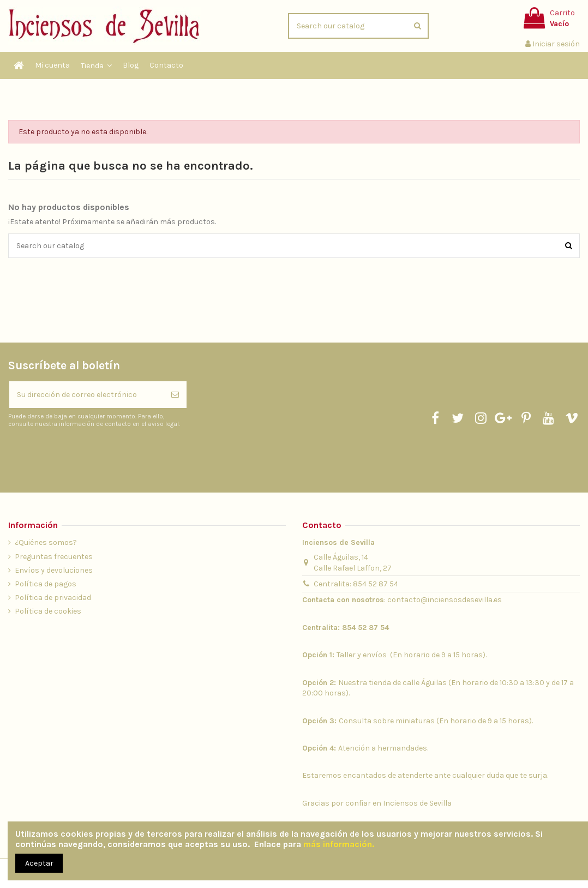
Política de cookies (48, 611)
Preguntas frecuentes (54, 557)
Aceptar (39, 863)
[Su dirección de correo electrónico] (86, 395)
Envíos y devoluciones (54, 570)
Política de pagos (46, 584)
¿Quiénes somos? (46, 542)
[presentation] (99, 455)
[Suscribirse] (175, 395)
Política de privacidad (53, 598)
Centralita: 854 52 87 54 (356, 584)
